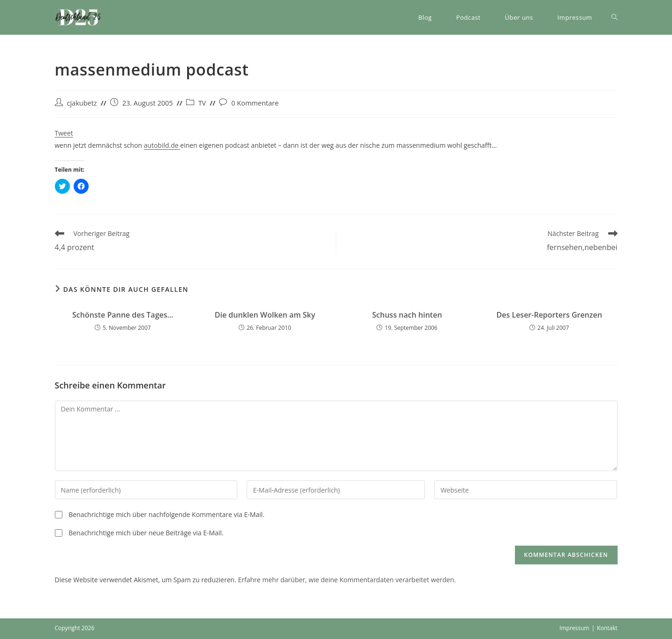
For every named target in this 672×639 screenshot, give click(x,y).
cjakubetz (82, 103)
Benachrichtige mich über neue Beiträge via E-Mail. (146, 533)
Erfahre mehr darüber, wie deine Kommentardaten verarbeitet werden (346, 580)
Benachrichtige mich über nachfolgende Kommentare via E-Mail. (166, 514)
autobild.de (162, 145)
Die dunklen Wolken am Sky (265, 315)
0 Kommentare (255, 103)
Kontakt (607, 628)
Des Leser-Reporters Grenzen (549, 315)
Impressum (574, 628)
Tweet (64, 133)
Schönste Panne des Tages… (123, 315)
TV (202, 103)
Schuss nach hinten (407, 315)
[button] (78, 17)
